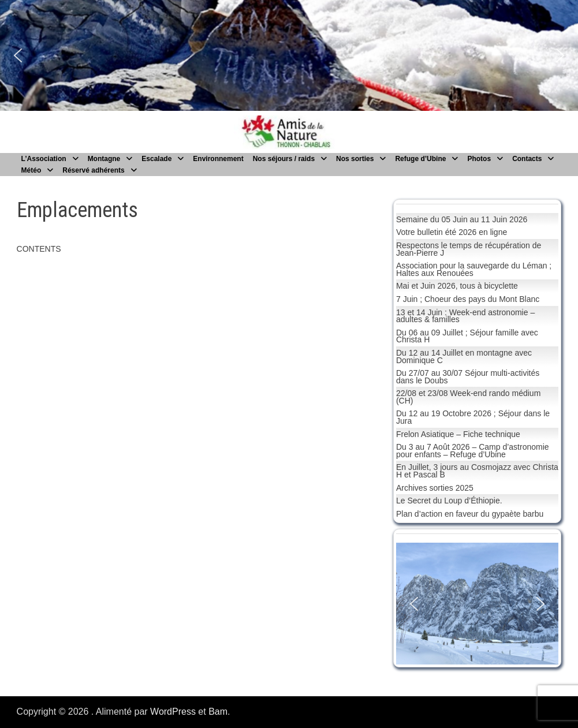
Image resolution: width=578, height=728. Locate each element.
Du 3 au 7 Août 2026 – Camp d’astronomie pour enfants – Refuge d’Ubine (473, 451)
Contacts (527, 159)
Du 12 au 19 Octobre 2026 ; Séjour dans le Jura (473, 417)
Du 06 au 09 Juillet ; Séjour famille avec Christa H (467, 336)
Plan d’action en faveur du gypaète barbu (470, 514)
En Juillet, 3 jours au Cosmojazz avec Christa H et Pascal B (477, 471)
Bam (218, 712)
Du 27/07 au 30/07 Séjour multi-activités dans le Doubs (468, 377)
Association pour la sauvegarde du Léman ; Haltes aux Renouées (474, 269)
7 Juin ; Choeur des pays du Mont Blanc (468, 299)
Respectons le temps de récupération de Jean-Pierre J (469, 249)
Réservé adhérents (93, 170)
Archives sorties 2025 (435, 488)
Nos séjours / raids (284, 159)
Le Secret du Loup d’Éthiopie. (449, 501)
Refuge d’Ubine (420, 159)
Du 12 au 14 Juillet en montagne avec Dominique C (464, 356)
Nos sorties (355, 159)
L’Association (44, 159)
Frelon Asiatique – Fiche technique (458, 434)
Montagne (104, 159)
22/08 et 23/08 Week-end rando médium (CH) (468, 397)
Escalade (156, 159)
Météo (31, 170)
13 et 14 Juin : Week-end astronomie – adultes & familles (465, 316)
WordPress (173, 712)
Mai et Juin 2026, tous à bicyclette (457, 286)
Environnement (218, 159)
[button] (18, 55)
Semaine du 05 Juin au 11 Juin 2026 (462, 219)
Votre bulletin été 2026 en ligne (452, 232)
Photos (479, 159)
